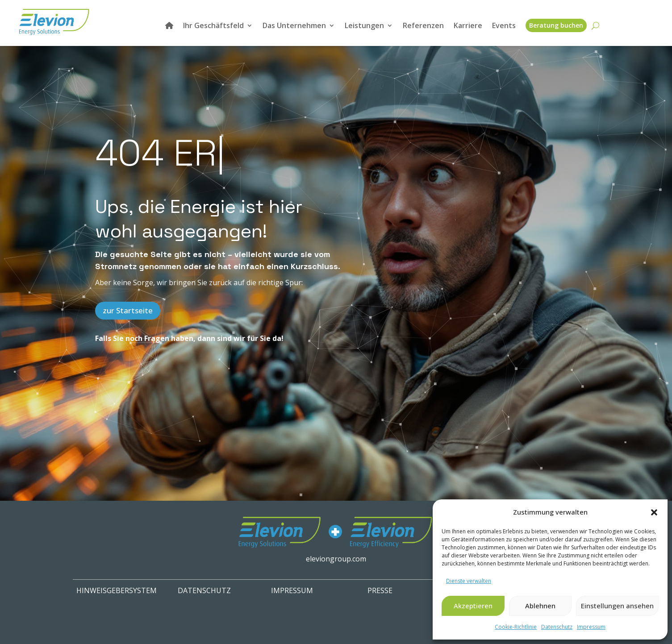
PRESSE (380, 590)
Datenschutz (557, 627)
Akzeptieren (473, 606)
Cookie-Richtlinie (516, 627)
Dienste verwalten (469, 581)
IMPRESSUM (292, 590)
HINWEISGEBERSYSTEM (117, 590)
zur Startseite (128, 310)
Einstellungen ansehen (617, 606)
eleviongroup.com (336, 559)
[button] (654, 512)
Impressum (591, 627)
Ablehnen (540, 606)
